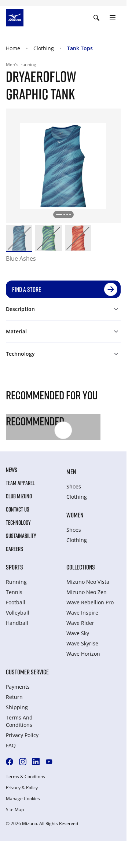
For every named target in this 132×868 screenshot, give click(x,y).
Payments (18, 687)
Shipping (17, 707)
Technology (18, 523)
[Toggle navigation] (113, 18)
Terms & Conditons (25, 777)
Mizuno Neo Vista (88, 582)
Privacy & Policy (22, 788)
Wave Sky (78, 633)
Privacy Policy (22, 735)
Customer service (27, 672)
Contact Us (18, 509)
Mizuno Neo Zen (87, 592)
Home (13, 48)
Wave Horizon (83, 654)
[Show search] (96, 18)
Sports (14, 567)
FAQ (11, 745)
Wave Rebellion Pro (90, 602)
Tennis (14, 592)
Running (16, 582)
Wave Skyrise (82, 643)
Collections (81, 567)
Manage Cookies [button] (23, 799)
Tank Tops (80, 48)
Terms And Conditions (19, 721)
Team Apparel (20, 483)
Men (71, 472)
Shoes (74, 486)
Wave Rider (80, 623)
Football (16, 602)
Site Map (15, 810)
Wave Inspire (82, 613)
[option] (19, 238)
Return (14, 697)
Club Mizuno (19, 496)
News (12, 470)
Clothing (44, 48)
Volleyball (18, 613)
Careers (14, 549)
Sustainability (21, 536)
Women (75, 515)
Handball (17, 623)
